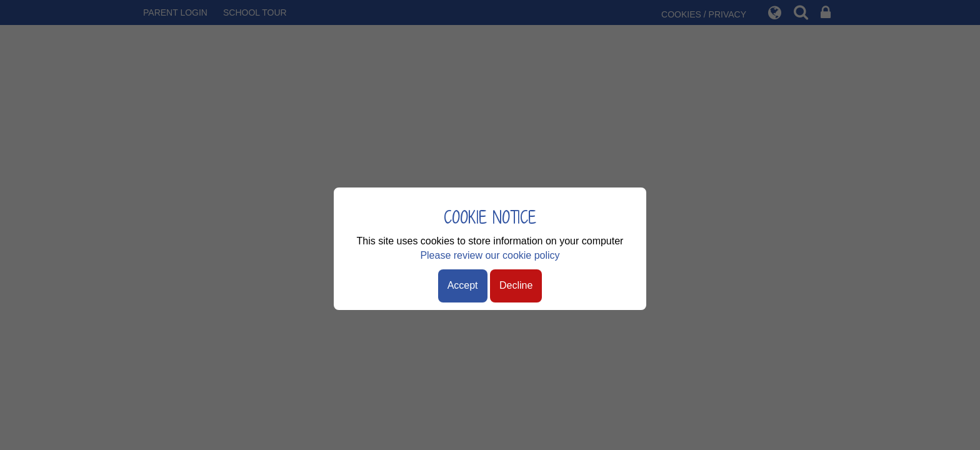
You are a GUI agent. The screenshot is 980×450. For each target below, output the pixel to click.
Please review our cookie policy (490, 255)
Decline (516, 285)
